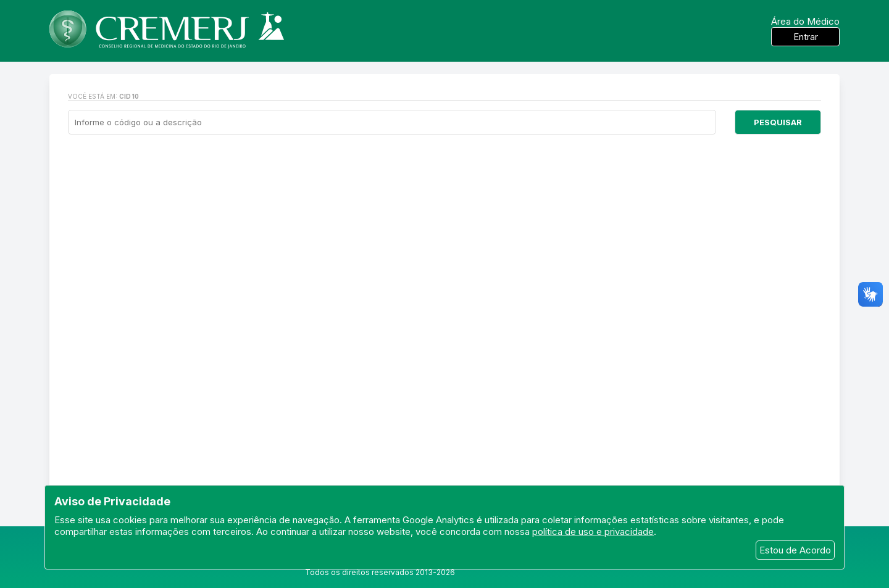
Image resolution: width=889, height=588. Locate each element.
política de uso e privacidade (593, 532)
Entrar (806, 37)
